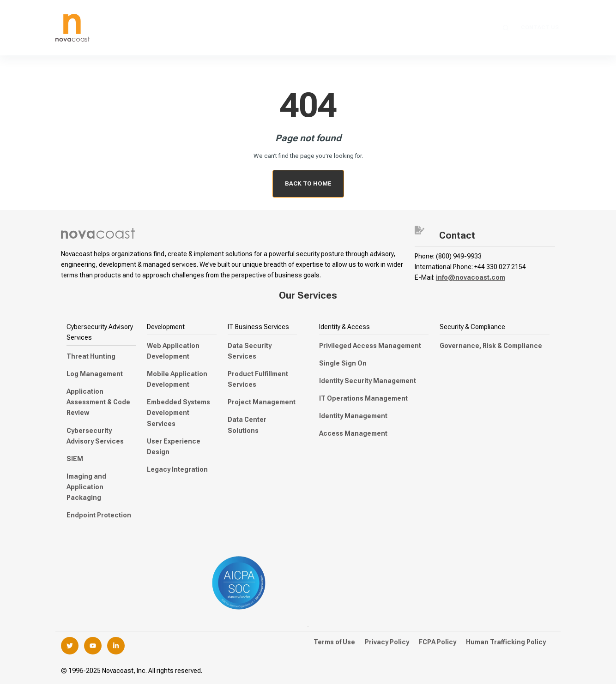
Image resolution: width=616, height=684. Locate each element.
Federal (363, 28)
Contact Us (540, 27)
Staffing (317, 28)
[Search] (506, 28)
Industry (410, 28)
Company (459, 28)
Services (157, 28)
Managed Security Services (237, 28)
